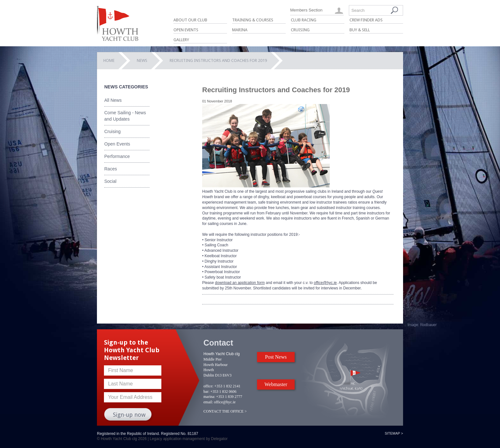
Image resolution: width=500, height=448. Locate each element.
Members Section (306, 10)
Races (111, 169)
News (142, 60)
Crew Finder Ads (366, 20)
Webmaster (276, 384)
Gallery (181, 40)
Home (109, 60)
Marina (240, 30)
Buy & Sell (360, 30)
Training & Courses (253, 20)
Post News (276, 357)
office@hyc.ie (325, 283)
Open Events (186, 30)
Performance (117, 156)
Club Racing (304, 20)
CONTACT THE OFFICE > (225, 411)
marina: (209, 397)
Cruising (300, 30)
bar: (206, 392)
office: (208, 386)
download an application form (240, 283)
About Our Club (190, 20)
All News (113, 100)
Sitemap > (394, 433)
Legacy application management (177, 439)
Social (110, 181)
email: (208, 402)
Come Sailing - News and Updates (125, 116)
